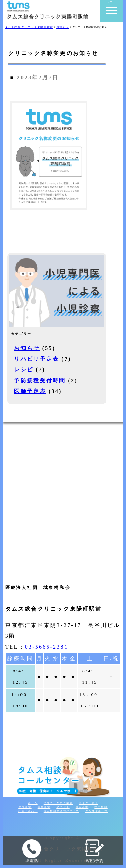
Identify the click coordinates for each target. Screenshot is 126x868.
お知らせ (27, 348)
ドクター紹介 (88, 803)
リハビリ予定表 (37, 359)
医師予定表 (30, 391)
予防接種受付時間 (40, 380)
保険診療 (25, 807)
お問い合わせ (28, 811)
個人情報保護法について (61, 811)
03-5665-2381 (47, 647)
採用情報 (101, 807)
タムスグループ (97, 811)
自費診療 (44, 807)
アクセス (63, 807)
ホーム (33, 803)
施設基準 (82, 807)
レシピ (24, 370)
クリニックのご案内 (58, 803)
